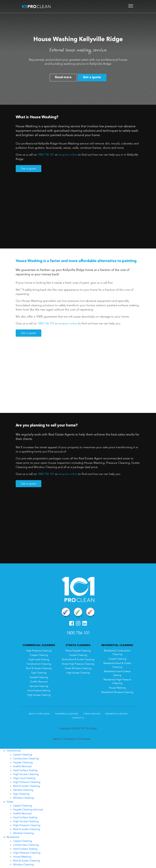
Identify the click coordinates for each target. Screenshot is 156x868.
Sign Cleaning (39, 672)
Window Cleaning (23, 797)
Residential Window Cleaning (117, 691)
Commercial (14, 750)
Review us (97, 738)
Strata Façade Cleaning (78, 650)
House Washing (117, 687)
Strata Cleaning (92, 713)
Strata (10, 801)
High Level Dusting (39, 658)
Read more (63, 78)
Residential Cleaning (117, 713)
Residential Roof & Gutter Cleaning (117, 664)
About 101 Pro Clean (39, 713)
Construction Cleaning (39, 663)
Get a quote (92, 78)
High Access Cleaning (39, 694)
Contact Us (78, 717)
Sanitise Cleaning (39, 685)
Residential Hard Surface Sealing (117, 672)
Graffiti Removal (39, 681)
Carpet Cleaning (39, 654)
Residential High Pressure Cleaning (117, 680)
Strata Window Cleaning (78, 667)
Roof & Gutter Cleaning (39, 667)
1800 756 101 (46, 155)
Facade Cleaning (39, 676)
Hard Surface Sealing (39, 689)
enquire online (68, 155)
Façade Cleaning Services (28, 808)
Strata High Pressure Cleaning (78, 663)
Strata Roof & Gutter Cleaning (78, 658)
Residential (13, 836)
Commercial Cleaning (67, 713)
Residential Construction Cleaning (117, 651)
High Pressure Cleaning (39, 650)
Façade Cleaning (23, 761)
